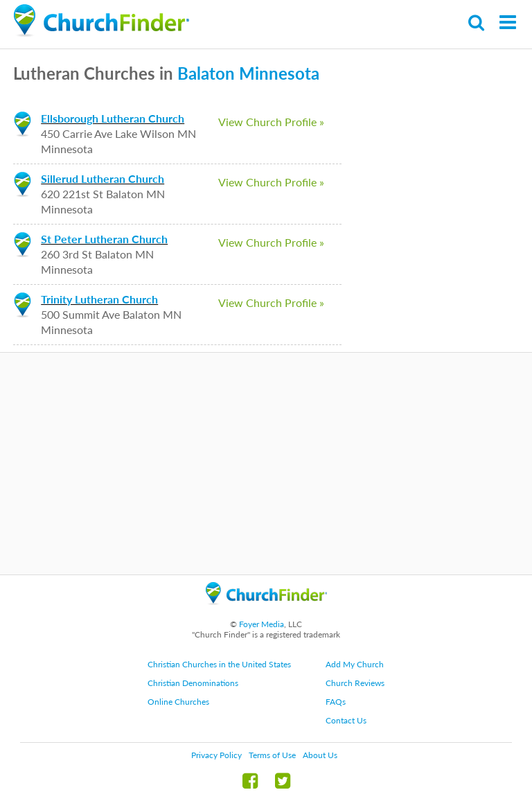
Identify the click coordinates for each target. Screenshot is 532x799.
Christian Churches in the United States (219, 664)
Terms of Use (272, 755)
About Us (320, 755)
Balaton (206, 73)
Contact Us (346, 720)
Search (477, 23)
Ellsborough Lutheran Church (113, 118)
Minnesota (279, 73)
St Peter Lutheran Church (104, 239)
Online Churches (178, 702)
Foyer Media (261, 624)
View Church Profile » (271, 122)
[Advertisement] (266, 464)
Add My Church (355, 664)
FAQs (336, 702)
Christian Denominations (193, 683)
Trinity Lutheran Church (99, 299)
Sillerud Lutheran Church (103, 178)
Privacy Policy (216, 755)
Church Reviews (355, 683)
